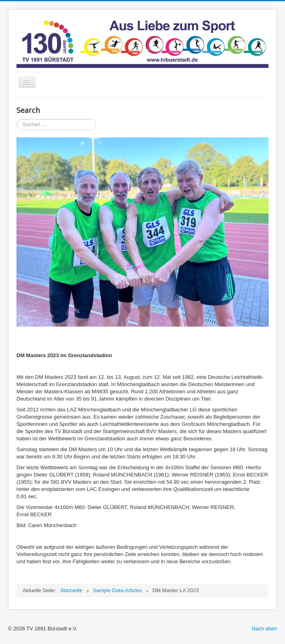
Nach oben (264, 629)
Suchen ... (17, 119)
